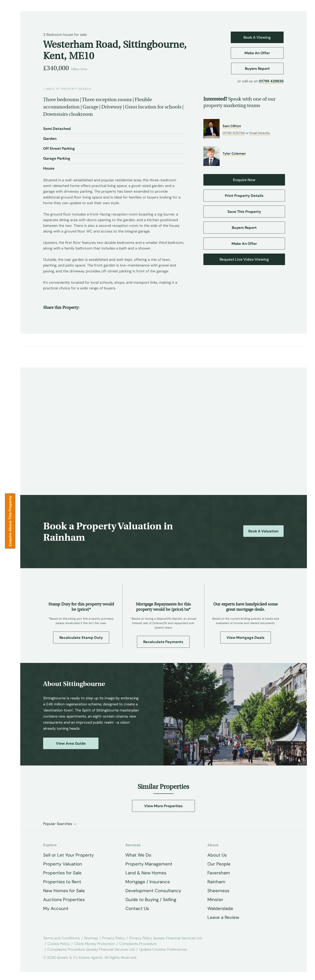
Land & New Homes (146, 873)
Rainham (216, 882)
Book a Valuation (263, 531)
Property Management (149, 864)
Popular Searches (58, 824)
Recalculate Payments (163, 642)
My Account (56, 908)
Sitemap (91, 938)
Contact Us (137, 908)
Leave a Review (223, 917)
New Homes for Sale (64, 891)
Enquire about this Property (10, 521)
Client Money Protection (94, 944)
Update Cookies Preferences (163, 949)
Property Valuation (63, 864)
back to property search (67, 89)
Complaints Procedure (138, 944)
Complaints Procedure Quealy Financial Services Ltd (91, 949)
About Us (217, 855)
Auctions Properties (64, 900)
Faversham (219, 873)
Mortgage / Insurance (148, 882)
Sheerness (218, 891)
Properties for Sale (62, 873)
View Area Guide (71, 743)
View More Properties (163, 806)
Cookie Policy (59, 944)
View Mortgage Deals (246, 638)
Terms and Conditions (61, 938)
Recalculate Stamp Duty (81, 638)
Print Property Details (244, 196)
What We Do (138, 855)
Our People (219, 864)
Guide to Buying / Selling (151, 900)
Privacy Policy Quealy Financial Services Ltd (166, 938)
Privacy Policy (114, 938)
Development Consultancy (153, 891)
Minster (215, 900)
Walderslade (220, 908)
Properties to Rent (62, 882)
